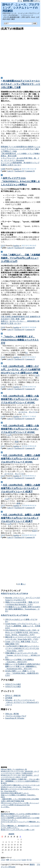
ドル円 (37, 375)
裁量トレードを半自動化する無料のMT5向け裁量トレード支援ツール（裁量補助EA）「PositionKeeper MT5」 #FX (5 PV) (23, 666)
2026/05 (11, 834)
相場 (17, 442)
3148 (3, 357)
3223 (3, 246)
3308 (3, 169)
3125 (3, 476)
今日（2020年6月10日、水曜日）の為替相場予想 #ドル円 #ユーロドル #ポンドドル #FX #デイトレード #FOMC (20, 429)
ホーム (20, 1)
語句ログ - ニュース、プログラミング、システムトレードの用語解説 (21, 8)
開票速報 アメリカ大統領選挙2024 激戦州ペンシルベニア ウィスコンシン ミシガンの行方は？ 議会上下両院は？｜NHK (21, 149)
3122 (3, 535)
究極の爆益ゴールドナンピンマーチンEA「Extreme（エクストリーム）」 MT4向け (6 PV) (23, 655)
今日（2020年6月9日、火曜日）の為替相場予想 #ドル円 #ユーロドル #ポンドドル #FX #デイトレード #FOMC (20, 459)
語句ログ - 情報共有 (13, 696)
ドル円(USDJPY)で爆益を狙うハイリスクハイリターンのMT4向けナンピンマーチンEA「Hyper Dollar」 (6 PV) (22, 648)
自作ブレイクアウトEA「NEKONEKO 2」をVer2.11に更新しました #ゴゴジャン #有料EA (20, 181)
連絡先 (32, 864)
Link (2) (10, 171)
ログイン (37, 1)
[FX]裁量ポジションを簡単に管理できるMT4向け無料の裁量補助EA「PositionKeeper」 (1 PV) (23, 609)
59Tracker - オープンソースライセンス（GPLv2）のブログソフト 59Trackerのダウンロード (22, 702)
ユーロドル (23, 412)
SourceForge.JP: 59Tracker (15, 718)
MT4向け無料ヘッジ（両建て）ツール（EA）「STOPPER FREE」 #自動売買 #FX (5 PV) (22, 673)
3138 (3, 387)
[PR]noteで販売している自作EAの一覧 (14, 769)
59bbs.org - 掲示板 (12, 714)
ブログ (3, 860)
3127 (3, 446)
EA (27, 353)
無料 (8, 860)
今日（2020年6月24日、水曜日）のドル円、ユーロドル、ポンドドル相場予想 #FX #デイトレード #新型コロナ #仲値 (21, 369)
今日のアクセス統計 (13, 684)
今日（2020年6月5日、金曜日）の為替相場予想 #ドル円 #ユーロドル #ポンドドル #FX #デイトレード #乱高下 (20, 518)
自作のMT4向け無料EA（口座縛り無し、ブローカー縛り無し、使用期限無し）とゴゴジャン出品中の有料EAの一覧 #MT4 (20, 781)
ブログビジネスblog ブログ (16, 716)
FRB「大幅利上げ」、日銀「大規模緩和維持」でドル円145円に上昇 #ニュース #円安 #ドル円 (20, 258)
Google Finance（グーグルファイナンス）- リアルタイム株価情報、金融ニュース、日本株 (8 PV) (23, 626)
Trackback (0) (19, 171)
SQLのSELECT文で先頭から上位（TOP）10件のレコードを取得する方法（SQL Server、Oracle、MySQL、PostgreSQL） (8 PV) (22, 632)
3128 (3, 416)
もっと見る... (5, 807)
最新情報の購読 (28, 1)
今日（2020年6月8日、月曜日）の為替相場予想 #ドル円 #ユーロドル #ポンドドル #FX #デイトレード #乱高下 (20, 488)
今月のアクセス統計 (13, 687)
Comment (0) (30, 171)
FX (28, 860)
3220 (3, 327)
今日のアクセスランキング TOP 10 (14, 594)
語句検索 (9, 698)
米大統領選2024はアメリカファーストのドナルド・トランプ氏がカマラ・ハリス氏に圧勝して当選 (21, 84)
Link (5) (10, 359)
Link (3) (10, 330)
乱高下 (35, 531)
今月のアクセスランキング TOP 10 (14, 615)
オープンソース (15, 860)
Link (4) (10, 248)
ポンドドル (33, 412)
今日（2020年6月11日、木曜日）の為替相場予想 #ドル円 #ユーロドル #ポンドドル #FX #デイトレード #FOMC (20, 399)
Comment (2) (30, 359)
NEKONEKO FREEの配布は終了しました (15, 793)
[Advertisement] (20, 53)
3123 (3, 506)
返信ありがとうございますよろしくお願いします (18, 830)
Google (24, 860)
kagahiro (16, 169)
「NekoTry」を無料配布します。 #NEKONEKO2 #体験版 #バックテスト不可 (20, 340)
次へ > (23, 584)
